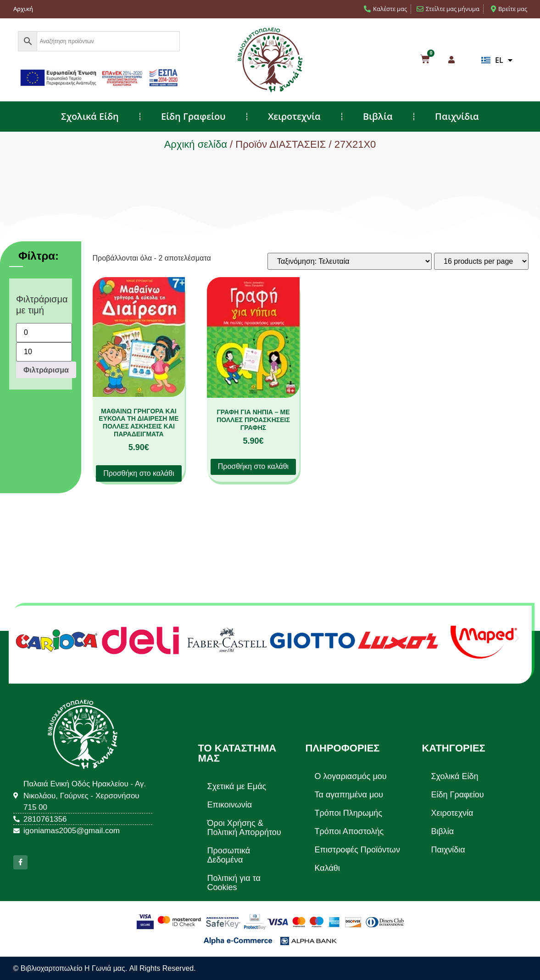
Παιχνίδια (457, 116)
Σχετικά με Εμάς (237, 786)
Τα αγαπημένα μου (349, 795)
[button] (24, 638)
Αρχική (23, 9)
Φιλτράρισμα (46, 370)
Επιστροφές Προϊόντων (357, 850)
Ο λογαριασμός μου (350, 776)
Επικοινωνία (230, 805)
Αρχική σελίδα (196, 144)
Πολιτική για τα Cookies (234, 883)
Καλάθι (327, 868)
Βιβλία (378, 116)
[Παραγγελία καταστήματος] (350, 261)
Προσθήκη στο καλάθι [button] (139, 473)
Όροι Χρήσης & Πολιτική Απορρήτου (244, 828)
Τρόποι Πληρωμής (348, 813)
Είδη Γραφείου (193, 116)
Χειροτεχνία (294, 116)
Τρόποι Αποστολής (349, 831)
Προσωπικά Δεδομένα (229, 855)
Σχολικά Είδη (90, 116)
